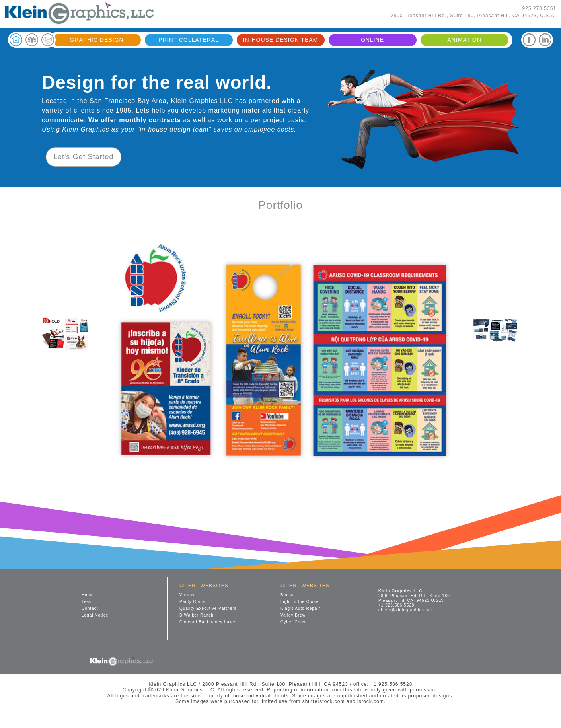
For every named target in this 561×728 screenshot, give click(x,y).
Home (88, 595)
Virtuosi (188, 595)
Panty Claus (192, 602)
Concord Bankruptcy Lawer (208, 622)
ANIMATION (464, 40)
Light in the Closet (300, 602)
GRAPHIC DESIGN (96, 40)
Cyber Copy (293, 622)
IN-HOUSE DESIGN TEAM (281, 40)
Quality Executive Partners (208, 608)
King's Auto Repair (300, 608)
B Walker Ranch (197, 615)
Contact (90, 608)
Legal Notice (95, 615)
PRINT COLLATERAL (189, 40)
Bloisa (287, 595)
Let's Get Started (84, 157)
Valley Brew (293, 615)
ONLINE (372, 40)
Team (87, 602)
